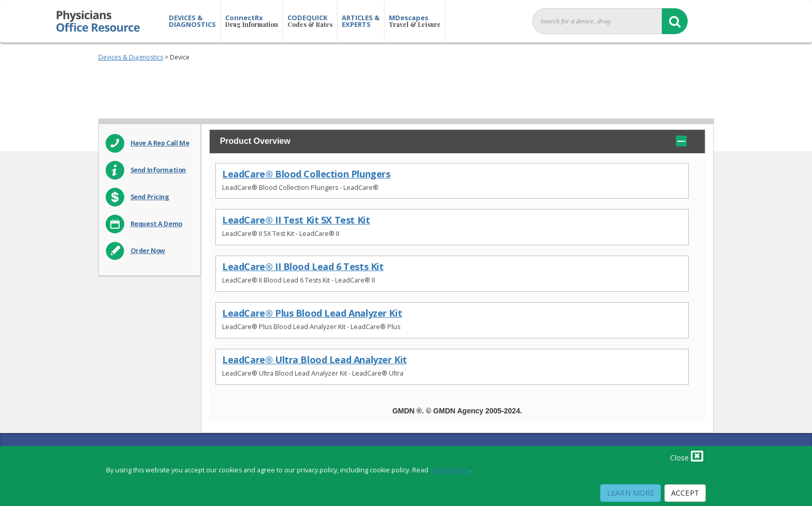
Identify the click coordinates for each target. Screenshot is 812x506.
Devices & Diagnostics (131, 57)
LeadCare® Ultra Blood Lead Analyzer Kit (315, 360)
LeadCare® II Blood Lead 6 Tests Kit (303, 267)
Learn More (630, 493)
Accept (685, 493)
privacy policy (450, 470)
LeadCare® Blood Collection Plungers (306, 174)
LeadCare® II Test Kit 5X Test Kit (296, 220)
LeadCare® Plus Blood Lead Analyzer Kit (312, 313)
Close (687, 456)
